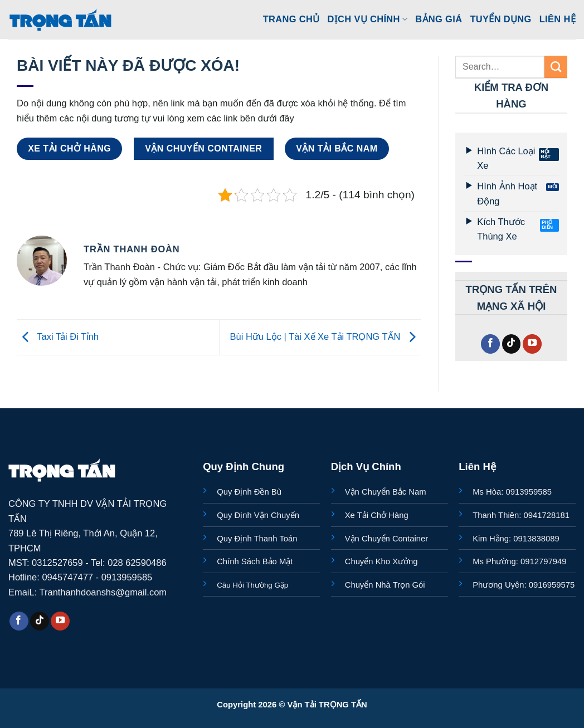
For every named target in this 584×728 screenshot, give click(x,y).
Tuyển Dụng (500, 19)
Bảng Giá (439, 19)
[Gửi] (556, 67)
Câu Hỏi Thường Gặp (252, 585)
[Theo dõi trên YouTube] (532, 344)
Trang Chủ (291, 19)
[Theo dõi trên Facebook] (490, 344)
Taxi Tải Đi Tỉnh (58, 336)
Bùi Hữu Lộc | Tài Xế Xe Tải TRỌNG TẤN (326, 336)
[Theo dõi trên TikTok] (512, 344)
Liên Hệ (558, 19)
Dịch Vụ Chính (368, 19)
